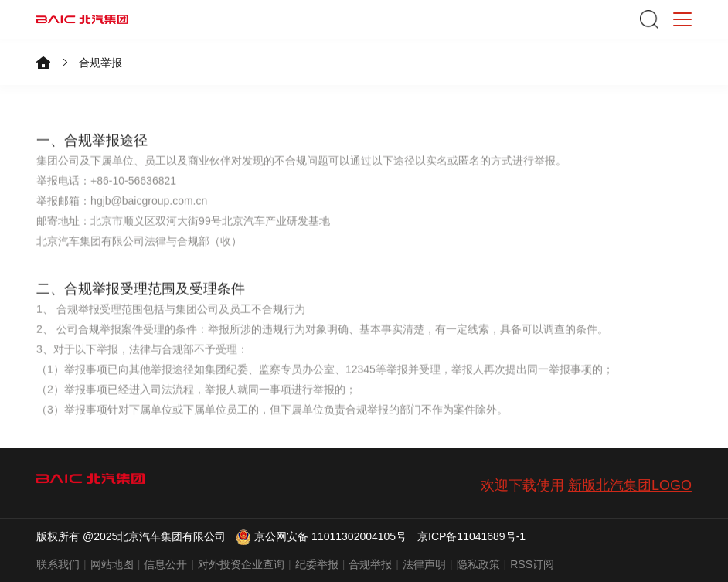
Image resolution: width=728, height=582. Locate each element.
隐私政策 (478, 564)
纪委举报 (317, 564)
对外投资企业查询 (241, 564)
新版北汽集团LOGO (630, 485)
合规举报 (100, 63)
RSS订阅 (532, 564)
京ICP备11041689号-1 (471, 536)
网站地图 (112, 564)
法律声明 (424, 564)
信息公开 (165, 564)
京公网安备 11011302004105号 (321, 536)
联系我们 (58, 564)
